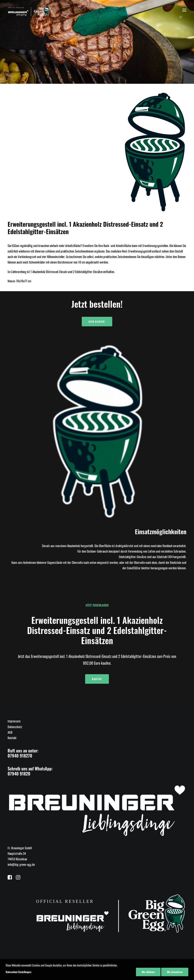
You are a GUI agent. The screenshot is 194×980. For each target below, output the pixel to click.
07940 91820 (19, 774)
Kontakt (12, 738)
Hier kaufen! (97, 322)
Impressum (14, 721)
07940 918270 (20, 756)
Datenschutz (15, 727)
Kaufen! (97, 679)
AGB (10, 732)
